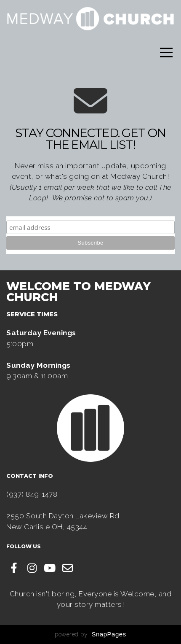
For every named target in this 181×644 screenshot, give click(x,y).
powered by (90, 634)
